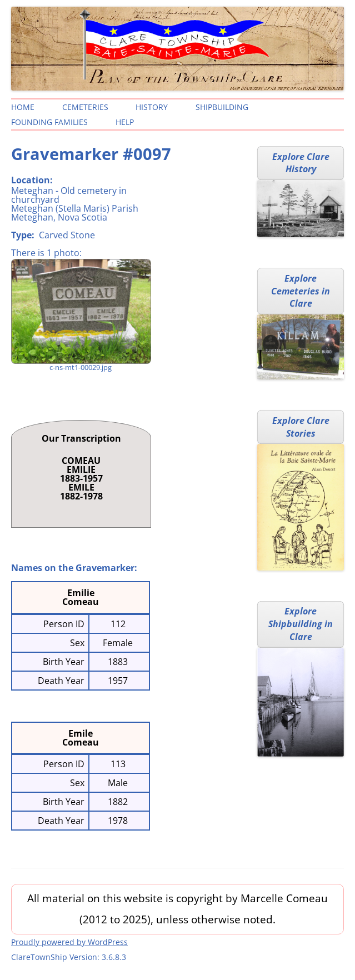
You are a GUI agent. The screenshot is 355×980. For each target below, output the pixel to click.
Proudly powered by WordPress (69, 942)
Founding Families (49, 122)
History (152, 107)
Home (23, 107)
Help (125, 122)
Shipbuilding (222, 107)
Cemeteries (85, 107)
